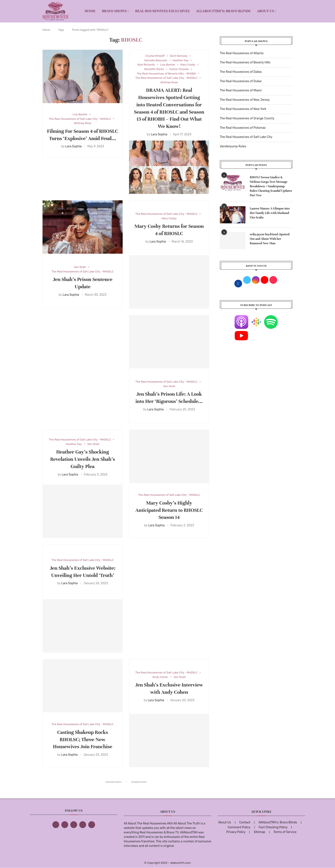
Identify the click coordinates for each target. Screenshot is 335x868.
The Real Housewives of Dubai (241, 81)
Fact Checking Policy (273, 827)
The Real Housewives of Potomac (243, 128)
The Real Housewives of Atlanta (242, 53)
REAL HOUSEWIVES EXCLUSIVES (162, 11)
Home (90, 11)
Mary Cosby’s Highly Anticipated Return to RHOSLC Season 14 (169, 510)
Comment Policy (239, 827)
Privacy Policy (236, 832)
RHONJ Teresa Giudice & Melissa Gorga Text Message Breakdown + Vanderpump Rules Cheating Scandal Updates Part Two (271, 186)
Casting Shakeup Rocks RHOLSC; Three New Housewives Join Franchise (83, 740)
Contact (245, 822)
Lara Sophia (73, 146)
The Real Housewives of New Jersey (245, 100)
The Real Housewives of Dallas (241, 72)
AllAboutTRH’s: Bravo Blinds (223, 11)
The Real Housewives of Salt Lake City (246, 137)
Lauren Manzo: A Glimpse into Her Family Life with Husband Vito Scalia (270, 213)
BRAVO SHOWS (114, 11)
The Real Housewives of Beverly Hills (245, 62)
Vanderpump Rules (233, 146)
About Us (266, 11)
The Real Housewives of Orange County (247, 118)
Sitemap (259, 832)
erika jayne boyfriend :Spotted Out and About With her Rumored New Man (270, 239)
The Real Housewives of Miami (241, 90)
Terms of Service (285, 832)
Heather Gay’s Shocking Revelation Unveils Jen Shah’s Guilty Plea (83, 459)
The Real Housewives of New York (243, 109)
